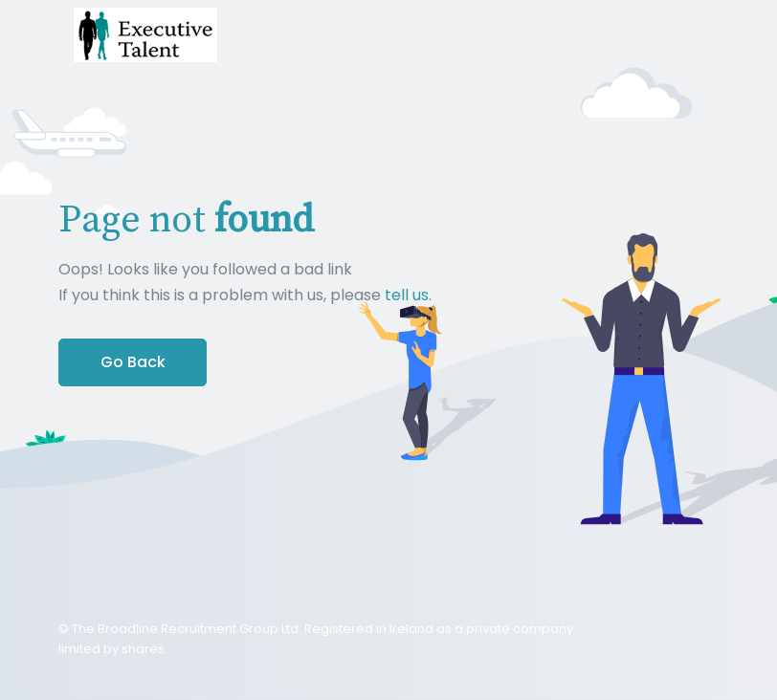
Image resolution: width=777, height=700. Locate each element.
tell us (407, 295)
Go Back (133, 362)
